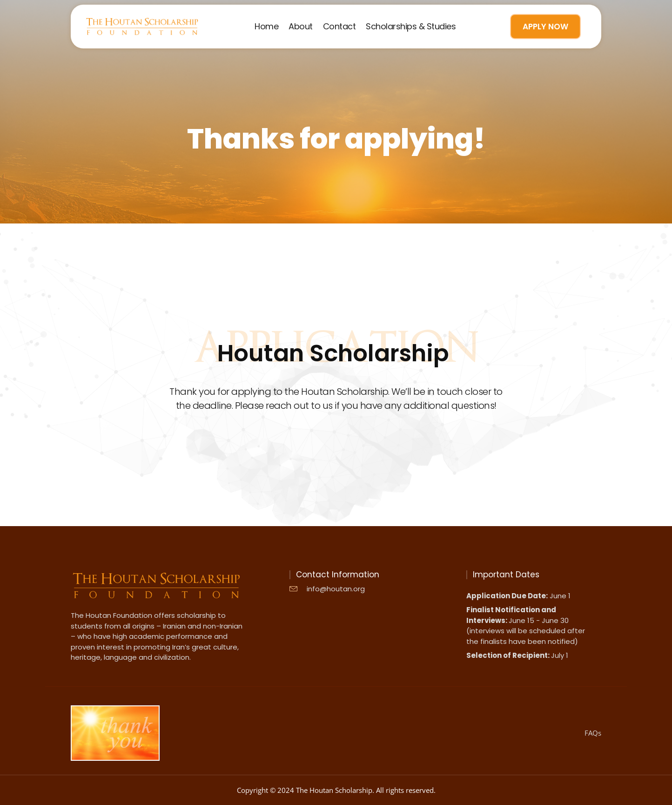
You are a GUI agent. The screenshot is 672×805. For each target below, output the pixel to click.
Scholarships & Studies (411, 27)
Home (266, 27)
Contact (339, 27)
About (301, 27)
